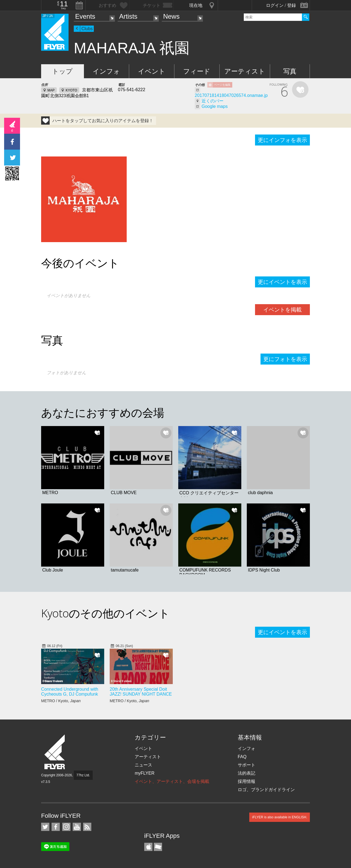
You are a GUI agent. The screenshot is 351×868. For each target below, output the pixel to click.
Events (85, 16)
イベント (152, 71)
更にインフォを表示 (282, 140)
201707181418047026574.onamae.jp (231, 95)
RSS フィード (87, 827)
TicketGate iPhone (158, 847)
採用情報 (247, 781)
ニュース (143, 765)
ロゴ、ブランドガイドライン (266, 790)
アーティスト (245, 71)
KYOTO (71, 90)
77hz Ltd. (83, 775)
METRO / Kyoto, (61, 701)
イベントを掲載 (282, 310)
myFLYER (145, 773)
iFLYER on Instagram (66, 827)
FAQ (242, 757)
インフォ (106, 71)
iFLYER (55, 752)
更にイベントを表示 (282, 282)
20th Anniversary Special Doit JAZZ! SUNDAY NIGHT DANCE (141, 692)
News (171, 16)
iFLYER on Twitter (45, 827)
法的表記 (247, 773)
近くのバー (213, 101)
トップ (62, 71)
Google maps (215, 106)
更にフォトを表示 (285, 359)
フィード (197, 71)
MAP (51, 90)
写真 (290, 71)
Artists (128, 16)
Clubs (87, 29)
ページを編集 (222, 85)
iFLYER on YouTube (77, 827)
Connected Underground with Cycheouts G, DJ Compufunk (70, 692)
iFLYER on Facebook (56, 827)
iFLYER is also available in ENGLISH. (280, 817)
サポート (247, 765)
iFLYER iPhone (148, 847)
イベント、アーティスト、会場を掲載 (172, 781)
